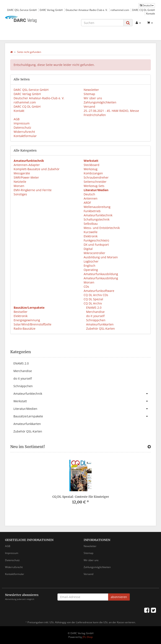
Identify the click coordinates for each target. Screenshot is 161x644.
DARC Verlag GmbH (51, 10)
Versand (89, 106)
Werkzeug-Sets (94, 186)
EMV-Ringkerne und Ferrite (33, 190)
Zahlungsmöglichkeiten (100, 102)
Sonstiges (20, 194)
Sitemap (89, 94)
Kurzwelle (91, 232)
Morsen (19, 186)
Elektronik (91, 236)
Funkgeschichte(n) (96, 240)
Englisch (90, 266)
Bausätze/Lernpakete (82, 416)
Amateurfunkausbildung (101, 274)
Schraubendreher (96, 177)
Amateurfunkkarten (99, 324)
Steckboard (92, 165)
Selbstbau (91, 224)
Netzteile (20, 182)
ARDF (87, 203)
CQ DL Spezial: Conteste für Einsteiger (81, 497)
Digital (88, 249)
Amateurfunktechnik (98, 215)
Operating (91, 270)
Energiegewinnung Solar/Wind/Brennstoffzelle (32, 322)
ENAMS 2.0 (93, 308)
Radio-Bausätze (25, 329)
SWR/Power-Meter (26, 177)
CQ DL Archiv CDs (96, 295)
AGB (17, 119)
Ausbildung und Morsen (101, 257)
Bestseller (21, 312)
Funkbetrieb (92, 211)
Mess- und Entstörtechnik (102, 228)
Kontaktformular (25, 136)
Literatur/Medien (82, 409)
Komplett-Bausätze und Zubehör (37, 169)
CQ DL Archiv (93, 303)
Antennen (91, 198)
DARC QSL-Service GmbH (22, 10)
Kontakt (151, 13)
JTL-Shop (88, 637)
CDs (86, 287)
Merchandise (95, 312)
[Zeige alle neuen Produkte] (149, 447)
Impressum (22, 123)
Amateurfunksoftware (99, 291)
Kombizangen (93, 173)
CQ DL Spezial (93, 299)
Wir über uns (93, 98)
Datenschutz (22, 127)
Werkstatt (82, 401)
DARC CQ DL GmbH (143, 10)
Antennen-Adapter (27, 165)
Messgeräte (22, 173)
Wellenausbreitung (97, 207)
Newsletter (91, 90)
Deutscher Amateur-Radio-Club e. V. (87, 10)
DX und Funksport (96, 245)
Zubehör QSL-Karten (100, 329)
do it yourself (95, 316)
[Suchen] (102, 23)
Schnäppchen (95, 320)
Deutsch (89, 194)
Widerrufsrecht (24, 132)
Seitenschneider (95, 182)
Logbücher (91, 261)
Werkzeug (91, 169)
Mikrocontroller (94, 253)
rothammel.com (120, 10)
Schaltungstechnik (97, 219)
